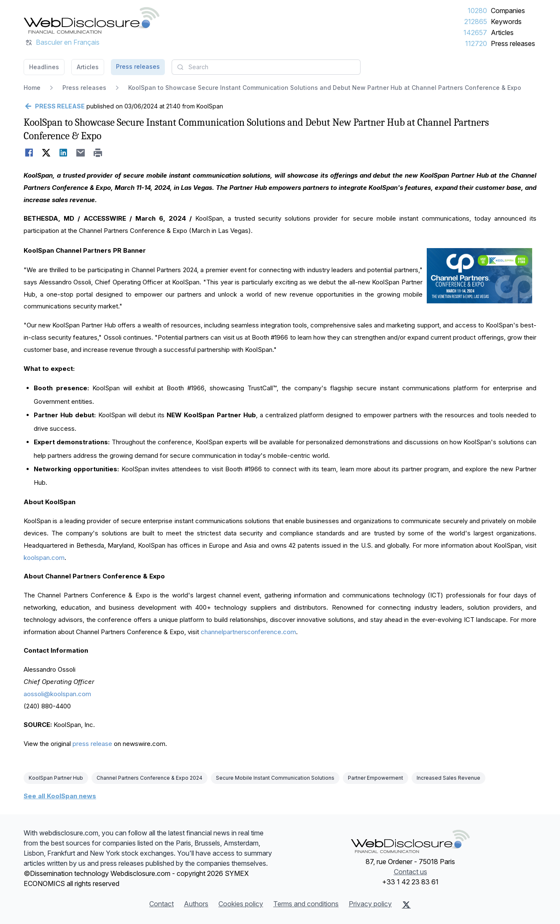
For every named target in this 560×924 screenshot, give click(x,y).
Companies (508, 11)
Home (32, 88)
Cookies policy (241, 904)
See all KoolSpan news (60, 796)
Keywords (506, 22)
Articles (502, 32)
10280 (477, 11)
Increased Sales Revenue (448, 778)
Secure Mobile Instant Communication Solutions (275, 778)
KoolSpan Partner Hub (56, 778)
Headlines (44, 67)
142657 (475, 32)
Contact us (411, 872)
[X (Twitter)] (406, 905)
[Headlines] (92, 20)
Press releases (513, 43)
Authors (196, 904)
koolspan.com (44, 558)
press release (92, 744)
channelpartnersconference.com (248, 632)
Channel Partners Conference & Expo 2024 (149, 778)
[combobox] (266, 67)
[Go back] (54, 106)
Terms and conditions (306, 904)
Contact (162, 904)
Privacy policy (370, 904)
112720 (476, 43)
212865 (476, 22)
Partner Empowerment (376, 778)
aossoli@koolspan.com (57, 694)
